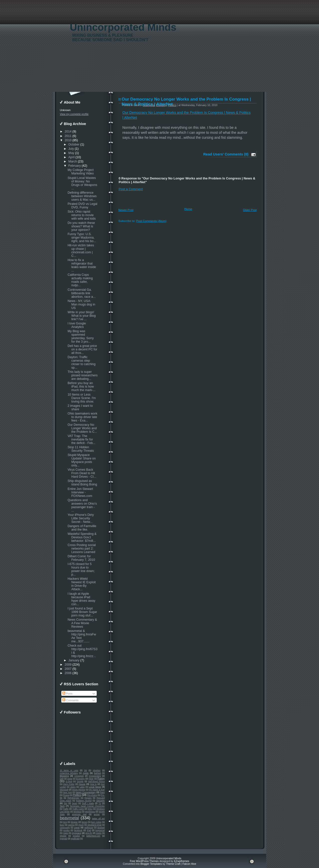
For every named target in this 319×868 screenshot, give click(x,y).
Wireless (77, 812)
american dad (79, 814)
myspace (76, 833)
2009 (68, 665)
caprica (71, 825)
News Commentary (86, 792)
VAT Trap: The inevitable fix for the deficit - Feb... (81, 439)
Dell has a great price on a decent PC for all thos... (82, 349)
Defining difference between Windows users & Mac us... (82, 196)
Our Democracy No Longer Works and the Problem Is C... (82, 428)
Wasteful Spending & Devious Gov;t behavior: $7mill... (82, 537)
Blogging (64, 776)
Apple (86, 773)
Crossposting (95, 776)
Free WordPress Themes (144, 861)
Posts (67, 694)
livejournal (100, 830)
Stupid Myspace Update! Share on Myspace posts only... (82, 460)
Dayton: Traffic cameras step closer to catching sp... (81, 362)
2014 (68, 132)
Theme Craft (173, 864)
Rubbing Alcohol (84, 801)
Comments (70, 700)
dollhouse (89, 828)
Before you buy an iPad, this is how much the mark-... (81, 387)
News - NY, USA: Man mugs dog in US (81, 304)
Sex (66, 803)
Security (100, 801)
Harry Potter (69, 784)
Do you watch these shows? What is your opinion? (81, 226)
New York (67, 792)
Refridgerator (73, 798)
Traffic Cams (78, 809)
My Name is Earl (97, 790)
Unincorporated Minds (123, 27)
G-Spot (69, 781)
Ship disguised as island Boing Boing (82, 483)
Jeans (73, 787)
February (75, 166)
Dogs (70, 779)
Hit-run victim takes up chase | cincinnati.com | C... (81, 251)
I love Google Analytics (77, 325)
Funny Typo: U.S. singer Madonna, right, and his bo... (82, 238)
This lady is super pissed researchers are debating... (82, 375)
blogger (74, 822)
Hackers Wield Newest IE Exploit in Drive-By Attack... (82, 584)
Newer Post (126, 210)
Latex (82, 787)
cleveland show (95, 825)
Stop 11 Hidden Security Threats (81, 449)
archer (97, 814)
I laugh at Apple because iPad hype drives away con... (81, 599)
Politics (77, 795)
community (65, 828)
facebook (78, 830)
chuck (81, 825)
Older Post (250, 210)
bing (65, 822)
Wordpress (90, 812)
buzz (62, 825)
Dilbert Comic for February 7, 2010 (81, 558)
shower (63, 836)
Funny (101, 779)
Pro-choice (92, 795)
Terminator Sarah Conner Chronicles (87, 806)
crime (77, 828)
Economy (80, 779)
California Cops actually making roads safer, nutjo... (80, 280)
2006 (68, 673)
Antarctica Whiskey (69, 773)
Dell (62, 779)
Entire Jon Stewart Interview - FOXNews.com (80, 492)
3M (85, 770)
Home (188, 209)
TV (100, 803)
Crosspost (79, 776)
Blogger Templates (151, 864)
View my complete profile (74, 114)
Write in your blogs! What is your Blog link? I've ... (82, 316)
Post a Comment (131, 189)
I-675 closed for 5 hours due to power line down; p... (81, 569)
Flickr (91, 779)
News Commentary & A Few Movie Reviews (82, 623)
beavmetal (69, 818)
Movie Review (79, 790)
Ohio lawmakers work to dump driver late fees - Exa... (82, 417)
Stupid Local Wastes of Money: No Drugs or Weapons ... (82, 183)
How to (93, 784)
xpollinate (75, 839)
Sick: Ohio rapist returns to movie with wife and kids (82, 215)
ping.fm (89, 833)
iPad (89, 830)
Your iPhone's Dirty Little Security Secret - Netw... (81, 518)
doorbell (101, 828)
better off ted (98, 819)
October (74, 145)
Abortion (97, 770)
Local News (95, 787)
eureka (66, 830)
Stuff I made (88, 803)
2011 (68, 136)
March (73, 161)
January (74, 660)
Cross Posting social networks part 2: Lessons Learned (82, 549)
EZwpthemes (182, 861)
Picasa (66, 795)
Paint (102, 792)
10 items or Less (69, 770)
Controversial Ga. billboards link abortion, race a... (81, 293)
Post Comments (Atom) (151, 221)
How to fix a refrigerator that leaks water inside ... (82, 265)
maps (66, 833)
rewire (99, 833)
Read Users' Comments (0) (226, 154)
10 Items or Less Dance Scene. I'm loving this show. (82, 398)
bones (84, 822)
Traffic (66, 809)
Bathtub (98, 773)
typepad (64, 839)
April (71, 157)
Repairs (88, 798)
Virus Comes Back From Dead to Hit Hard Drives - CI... (82, 473)
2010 (68, 140)
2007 (68, 669)
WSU (90, 809)
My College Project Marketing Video (81, 172)
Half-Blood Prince (97, 781)
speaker (77, 836)
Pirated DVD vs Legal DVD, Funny (82, 206)
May (71, 153)
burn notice (96, 822)
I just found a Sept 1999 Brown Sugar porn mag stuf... (82, 612)
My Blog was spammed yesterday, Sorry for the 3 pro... (81, 336)
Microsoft (64, 790)
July (71, 149)
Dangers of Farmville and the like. (82, 528)
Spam (75, 803)
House (82, 784)
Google (80, 781)
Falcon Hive (189, 864)
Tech (62, 806)
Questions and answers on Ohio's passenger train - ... (82, 505)
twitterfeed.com (93, 836)
